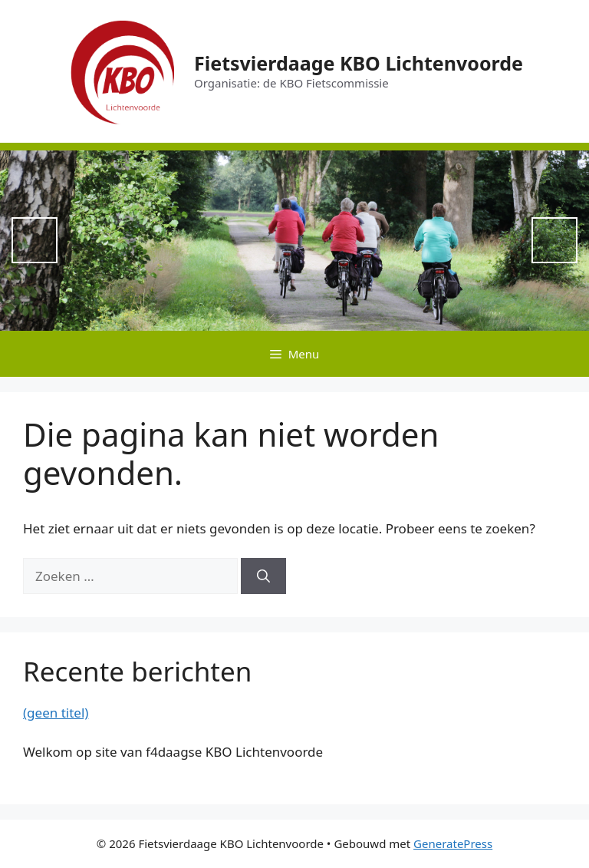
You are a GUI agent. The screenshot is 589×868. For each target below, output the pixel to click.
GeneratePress (453, 843)
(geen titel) (56, 713)
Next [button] (554, 240)
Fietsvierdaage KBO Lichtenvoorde (359, 63)
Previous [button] (35, 240)
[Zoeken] (263, 576)
